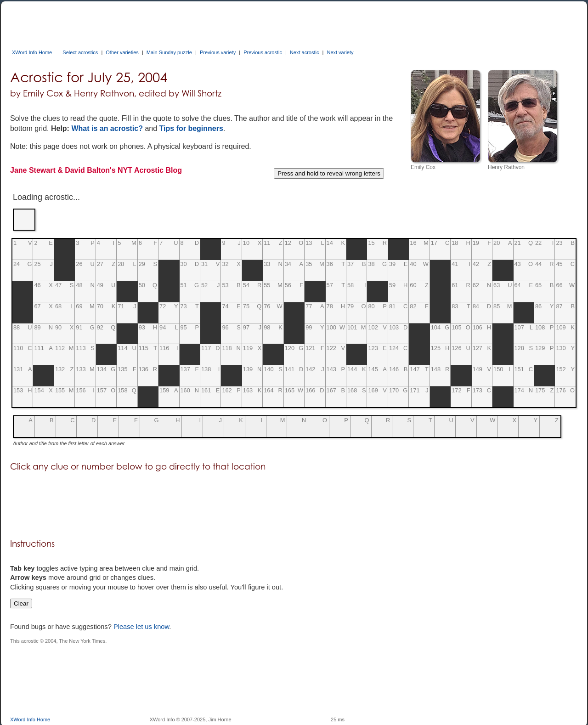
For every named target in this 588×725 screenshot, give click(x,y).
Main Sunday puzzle (169, 52)
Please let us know (141, 627)
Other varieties (122, 52)
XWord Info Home (32, 52)
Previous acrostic (263, 52)
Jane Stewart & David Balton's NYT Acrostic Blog (96, 170)
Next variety (340, 52)
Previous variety (218, 52)
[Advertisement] (177, 22)
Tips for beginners (191, 128)
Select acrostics (80, 52)
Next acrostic (305, 52)
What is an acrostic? (107, 128)
